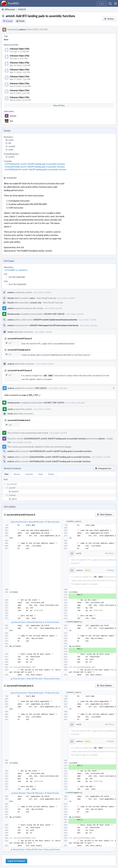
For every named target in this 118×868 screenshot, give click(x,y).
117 (9, 354)
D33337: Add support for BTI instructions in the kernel (54, 325)
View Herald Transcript (46, 298)
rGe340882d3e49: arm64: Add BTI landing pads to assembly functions (35, 169)
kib (10, 143)
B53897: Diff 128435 (54, 402)
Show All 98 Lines (36, 521)
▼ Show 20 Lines (52, 521)
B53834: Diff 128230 (54, 314)
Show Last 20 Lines (52, 678)
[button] (115, 3)
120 (9, 425)
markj (11, 140)
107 (9, 343)
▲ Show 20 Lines (18, 621)
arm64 (11, 157)
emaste (13, 116)
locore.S (15, 491)
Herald (10, 298)
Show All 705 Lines (34, 678)
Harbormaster (14, 314)
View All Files (59, 105)
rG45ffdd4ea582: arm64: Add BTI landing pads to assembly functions (35, 164)
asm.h (14, 499)
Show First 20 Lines (19, 521)
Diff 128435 (41, 388)
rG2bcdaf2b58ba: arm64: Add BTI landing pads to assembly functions (35, 167)
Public (22, 21)
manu (11, 150)
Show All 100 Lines (35, 621)
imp (11, 121)
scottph (12, 146)
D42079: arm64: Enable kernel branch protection (55, 320)
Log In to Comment (16, 860)
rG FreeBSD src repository (16, 270)
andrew (22, 29)
